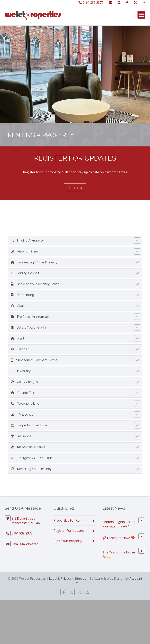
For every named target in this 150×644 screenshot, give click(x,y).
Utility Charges (24, 382)
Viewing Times (24, 251)
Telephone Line (25, 404)
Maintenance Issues (28, 447)
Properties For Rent (68, 520)
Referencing (22, 295)
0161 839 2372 (91, 3)
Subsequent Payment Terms (34, 360)
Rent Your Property (68, 541)
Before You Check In (28, 327)
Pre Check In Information (32, 317)
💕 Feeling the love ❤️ (119, 538)
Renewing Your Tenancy (31, 469)
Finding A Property (27, 240)
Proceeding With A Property (34, 262)
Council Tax (22, 393)
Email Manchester (25, 544)
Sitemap (80, 578)
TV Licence (22, 415)
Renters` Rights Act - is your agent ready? (119, 524)
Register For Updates (69, 531)
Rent (17, 338)
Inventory (21, 371)
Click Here (75, 188)
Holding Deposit (25, 273)
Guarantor (21, 306)
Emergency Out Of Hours (32, 458)
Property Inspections (29, 425)
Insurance (21, 436)
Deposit (20, 349)
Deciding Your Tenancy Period (35, 284)
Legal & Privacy (60, 578)
